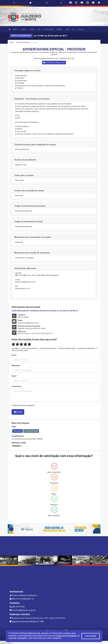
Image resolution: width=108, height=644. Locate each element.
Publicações (60, 29)
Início (12, 42)
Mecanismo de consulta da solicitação (32, 253)
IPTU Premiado (80, 29)
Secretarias (32, 29)
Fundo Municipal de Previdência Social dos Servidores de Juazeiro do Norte (45, 311)
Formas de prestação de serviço (29, 191)
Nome (14, 355)
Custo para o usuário (24, 175)
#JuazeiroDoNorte (31, 431)
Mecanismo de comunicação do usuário (33, 237)
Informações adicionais (25, 268)
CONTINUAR (91, 636)
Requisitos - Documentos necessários (32, 99)
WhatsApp (16, 366)
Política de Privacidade (66, 636)
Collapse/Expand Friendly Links (6, 643)
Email (14, 376)
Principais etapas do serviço (27, 71)
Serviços (39, 29)
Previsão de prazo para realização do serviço (35, 145)
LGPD (73, 29)
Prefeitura (15, 29)
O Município (24, 29)
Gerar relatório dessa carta (54, 63)
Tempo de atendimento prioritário (30, 206)
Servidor (67, 29)
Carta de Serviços (23, 42)
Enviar (18, 412)
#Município (17, 431)
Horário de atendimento (25, 160)
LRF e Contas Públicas (49, 29)
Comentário (16, 386)
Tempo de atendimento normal (29, 222)
